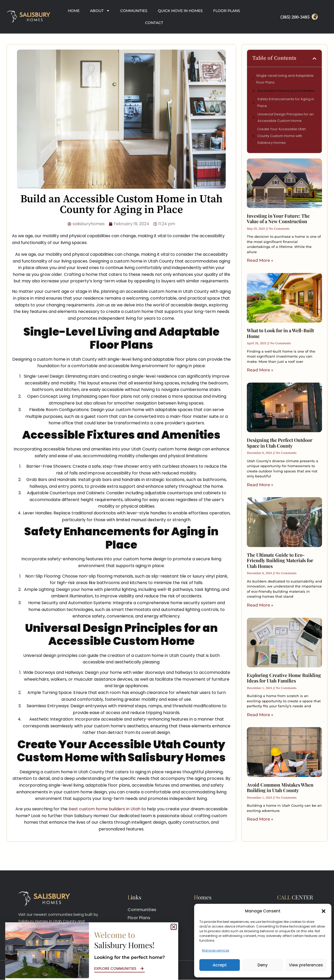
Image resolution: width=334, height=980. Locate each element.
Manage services (216, 950)
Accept (220, 965)
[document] (167, 490)
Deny (263, 965)
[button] (324, 911)
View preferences (306, 965)
